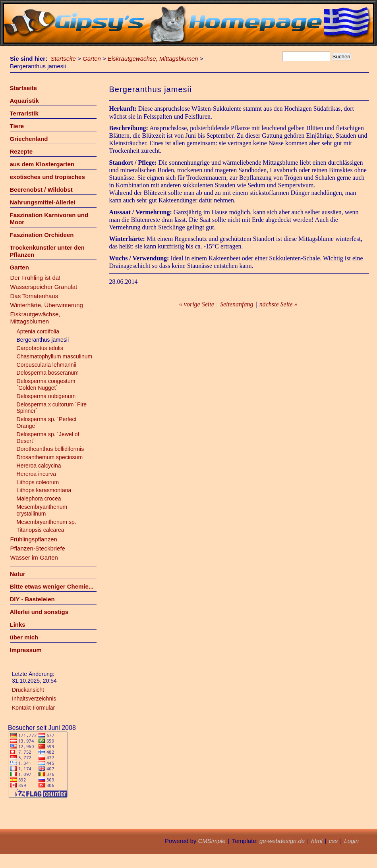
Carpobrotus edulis (41, 348)
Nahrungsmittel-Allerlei (43, 202)
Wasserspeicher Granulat (44, 287)
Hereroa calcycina (39, 466)
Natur (18, 574)
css (333, 841)
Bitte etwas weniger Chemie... (52, 586)
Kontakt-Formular (33, 708)
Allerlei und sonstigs (39, 612)
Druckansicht (28, 690)
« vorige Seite (197, 304)
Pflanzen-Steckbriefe (38, 548)
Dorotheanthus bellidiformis (50, 449)
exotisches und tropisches (47, 177)
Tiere (17, 126)
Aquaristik (24, 101)
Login (351, 841)
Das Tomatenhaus (34, 296)
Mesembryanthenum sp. (46, 522)
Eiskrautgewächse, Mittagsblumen (153, 59)
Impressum (26, 650)
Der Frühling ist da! (36, 278)
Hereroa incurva (37, 474)
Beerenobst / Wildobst (41, 190)
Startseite (63, 59)
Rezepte (21, 151)
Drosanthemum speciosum (50, 457)
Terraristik (24, 113)
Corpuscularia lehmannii (46, 365)
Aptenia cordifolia (38, 331)
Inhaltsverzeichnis (34, 699)
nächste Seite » (278, 304)
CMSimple (212, 841)
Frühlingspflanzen (34, 539)
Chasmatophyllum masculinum (55, 356)
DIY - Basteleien (32, 599)
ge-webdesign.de (282, 841)
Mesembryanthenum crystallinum (42, 510)
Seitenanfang (237, 304)
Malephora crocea (39, 498)
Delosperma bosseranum (48, 373)
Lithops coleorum (38, 482)
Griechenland (29, 139)
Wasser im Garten (34, 557)
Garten (92, 59)
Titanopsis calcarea (41, 530)
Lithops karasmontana (44, 490)
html (317, 841)
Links (18, 625)
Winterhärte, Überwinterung (47, 305)
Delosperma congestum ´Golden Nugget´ (46, 384)
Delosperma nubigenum (46, 396)
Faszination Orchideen (42, 235)
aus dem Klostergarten (42, 164)
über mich (24, 637)
